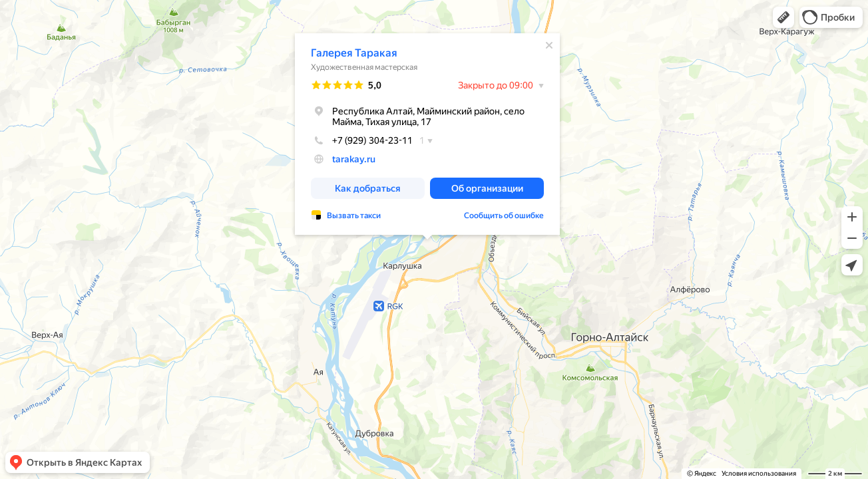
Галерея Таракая (354, 53)
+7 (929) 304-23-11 (362, 140)
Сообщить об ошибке (504, 216)
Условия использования (759, 473)
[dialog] (427, 134)
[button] (783, 17)
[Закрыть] (549, 45)
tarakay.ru (354, 159)
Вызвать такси (354, 216)
